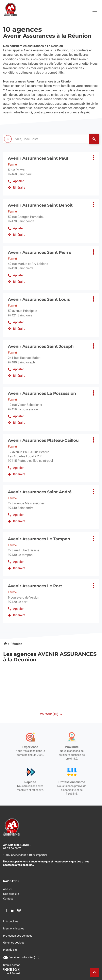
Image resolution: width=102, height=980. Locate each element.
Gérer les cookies (14, 943)
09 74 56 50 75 (12, 849)
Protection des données (18, 936)
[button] (95, 10)
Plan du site (10, 950)
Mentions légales (14, 929)
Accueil (8, 889)
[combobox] (46, 139)
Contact (8, 899)
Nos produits (11, 894)
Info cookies (11, 922)
